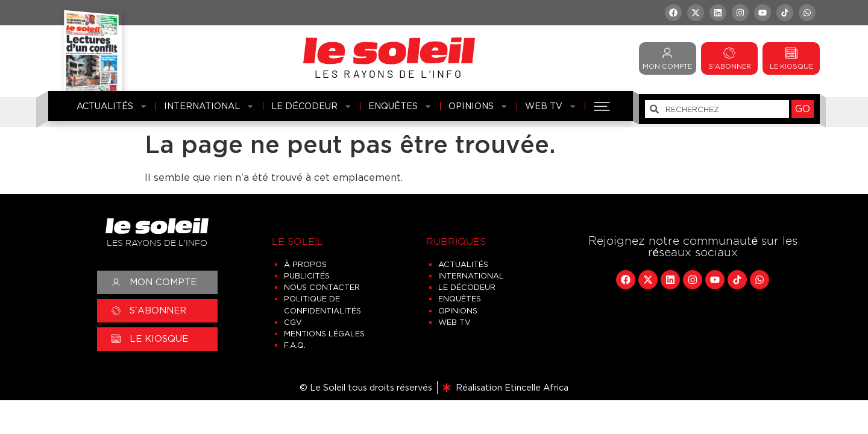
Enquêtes (400, 106)
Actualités (112, 106)
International (209, 106)
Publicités (307, 276)
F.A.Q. (295, 345)
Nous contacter (322, 287)
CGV (293, 322)
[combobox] (717, 109)
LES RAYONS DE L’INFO (389, 74)
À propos (305, 264)
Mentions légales (324, 334)
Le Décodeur (312, 106)
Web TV (551, 106)
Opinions (478, 106)
